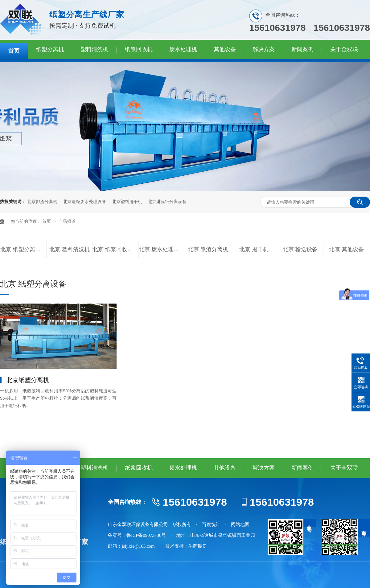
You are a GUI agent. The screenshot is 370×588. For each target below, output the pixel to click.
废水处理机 (183, 49)
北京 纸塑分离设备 (23, 249)
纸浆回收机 (139, 49)
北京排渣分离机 (42, 202)
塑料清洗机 (94, 49)
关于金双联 (344, 49)
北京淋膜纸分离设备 (167, 202)
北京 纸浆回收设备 (115, 249)
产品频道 (67, 221)
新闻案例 (302, 49)
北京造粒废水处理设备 (84, 202)
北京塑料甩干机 (127, 202)
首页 (14, 51)
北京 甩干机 (254, 249)
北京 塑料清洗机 (70, 249)
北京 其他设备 (346, 249)
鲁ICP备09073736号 (146, 535)
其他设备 (225, 49)
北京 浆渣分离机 (208, 249)
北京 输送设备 (300, 249)
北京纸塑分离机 (28, 380)
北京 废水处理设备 (162, 249)
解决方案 (264, 49)
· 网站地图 (238, 525)
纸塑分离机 (50, 49)
